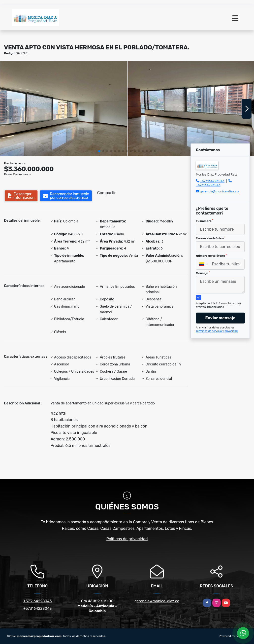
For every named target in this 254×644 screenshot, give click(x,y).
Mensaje (203, 273)
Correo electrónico (211, 238)
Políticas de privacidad (127, 539)
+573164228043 (212, 181)
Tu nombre (205, 221)
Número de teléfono (211, 256)
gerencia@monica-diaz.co (219, 191)
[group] (63, 109)
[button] (99, 151)
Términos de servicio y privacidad (217, 331)
